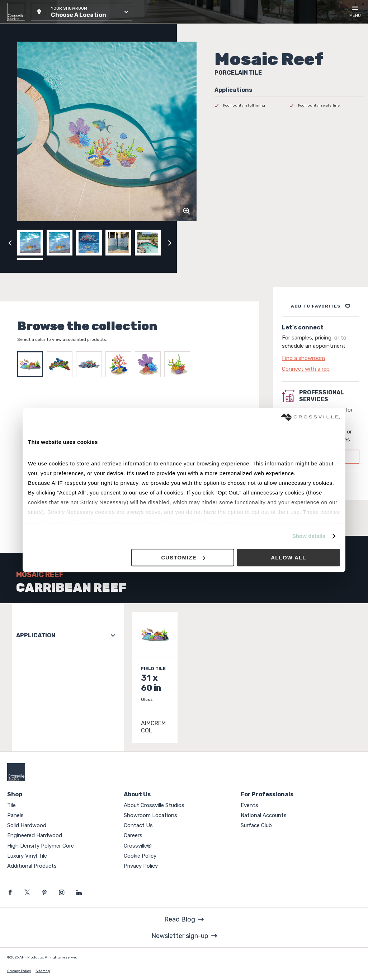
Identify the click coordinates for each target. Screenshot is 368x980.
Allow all (289, 557)
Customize (183, 557)
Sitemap (43, 971)
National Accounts (264, 815)
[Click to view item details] (155, 677)
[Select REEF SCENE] (91, 364)
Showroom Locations (150, 815)
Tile (11, 805)
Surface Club (256, 825)
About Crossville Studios (154, 805)
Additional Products (32, 866)
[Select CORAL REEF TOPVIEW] (61, 364)
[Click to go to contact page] (321, 358)
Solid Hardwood (27, 825)
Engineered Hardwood (35, 835)
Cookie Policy (140, 856)
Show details (309, 536)
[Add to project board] (321, 306)
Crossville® (138, 846)
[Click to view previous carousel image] (10, 243)
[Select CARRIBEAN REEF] (32, 364)
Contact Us (138, 825)
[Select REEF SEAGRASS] (179, 364)
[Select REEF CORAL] (120, 364)
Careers (133, 835)
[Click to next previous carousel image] (170, 243)
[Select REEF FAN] (150, 364)
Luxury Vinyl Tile (27, 856)
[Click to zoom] (187, 211)
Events (249, 805)
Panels (15, 815)
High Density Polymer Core (41, 846)
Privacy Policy (141, 866)
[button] (82, 12)
